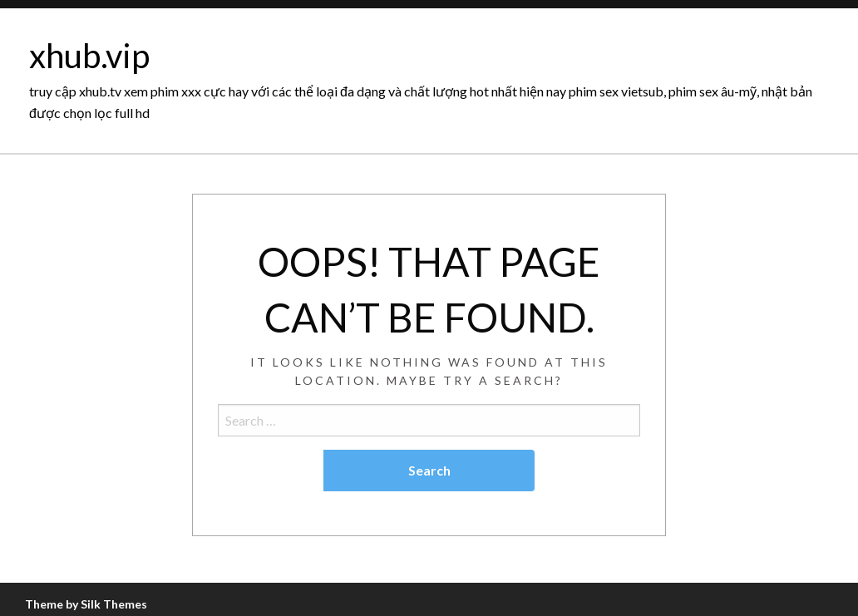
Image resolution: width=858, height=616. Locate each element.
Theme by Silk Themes (86, 604)
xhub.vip (89, 56)
